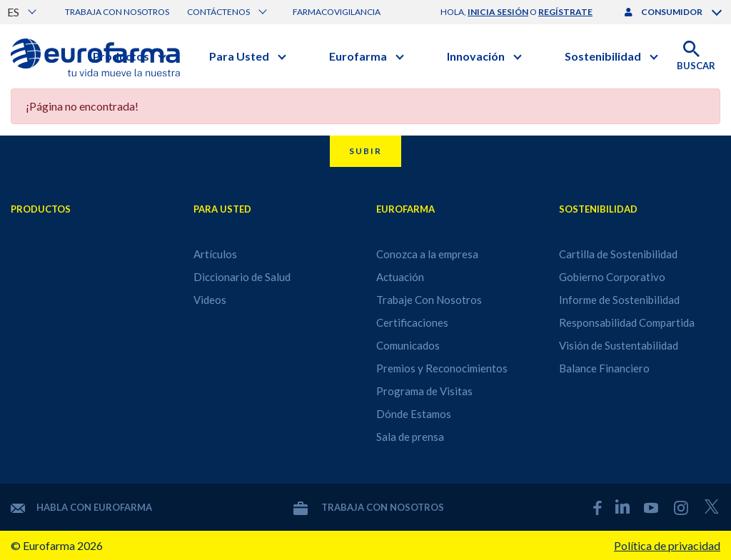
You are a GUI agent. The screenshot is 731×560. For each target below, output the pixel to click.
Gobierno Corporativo (612, 277)
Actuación (400, 277)
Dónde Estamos (414, 414)
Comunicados (408, 345)
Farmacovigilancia (337, 12)
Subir (365, 151)
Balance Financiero (604, 368)
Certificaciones (412, 322)
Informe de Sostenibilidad (619, 300)
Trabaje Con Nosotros (429, 300)
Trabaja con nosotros (117, 12)
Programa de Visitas (424, 391)
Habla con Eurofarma (81, 507)
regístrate (565, 12)
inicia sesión (498, 12)
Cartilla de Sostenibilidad (618, 254)
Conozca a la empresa (427, 254)
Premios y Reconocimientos (442, 368)
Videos (210, 300)
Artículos (215, 254)
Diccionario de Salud (242, 277)
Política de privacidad (667, 545)
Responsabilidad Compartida (627, 322)
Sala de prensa (410, 437)
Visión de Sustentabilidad (619, 345)
